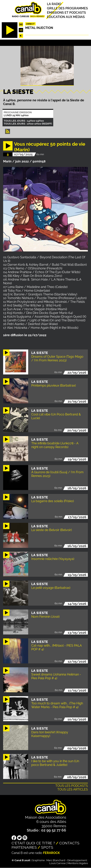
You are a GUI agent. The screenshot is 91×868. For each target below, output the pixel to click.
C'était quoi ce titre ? (33, 843)
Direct (30, 24)
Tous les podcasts (72, 786)
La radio (54, 4)
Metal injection (39, 28)
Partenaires (24, 847)
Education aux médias (66, 17)
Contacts (69, 843)
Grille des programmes (67, 8)
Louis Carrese (58, 863)
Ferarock (51, 853)
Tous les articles (73, 789)
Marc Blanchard (56, 860)
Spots (47, 847)
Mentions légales (78, 863)
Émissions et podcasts (66, 13)
